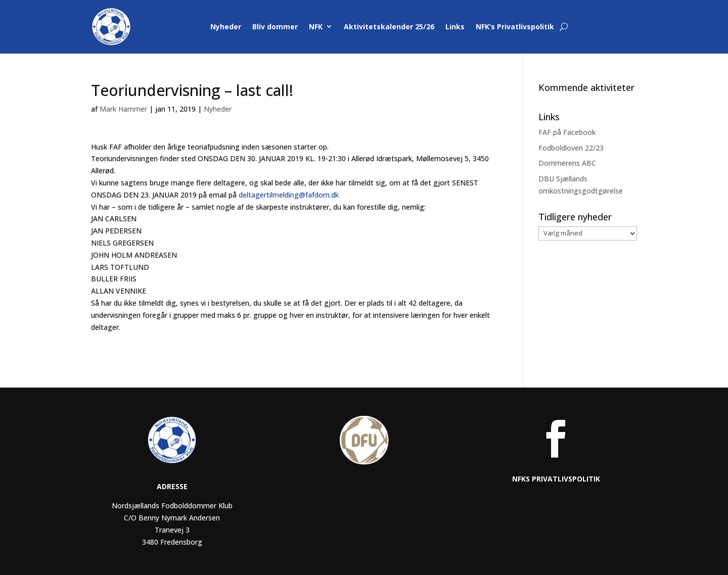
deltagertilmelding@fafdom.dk (289, 195)
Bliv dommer (275, 27)
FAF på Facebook (567, 132)
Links (455, 27)
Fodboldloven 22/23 (571, 148)
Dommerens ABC (567, 163)
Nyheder (226, 27)
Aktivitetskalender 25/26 (389, 27)
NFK (316, 27)
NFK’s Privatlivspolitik (515, 27)
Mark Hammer (123, 109)
